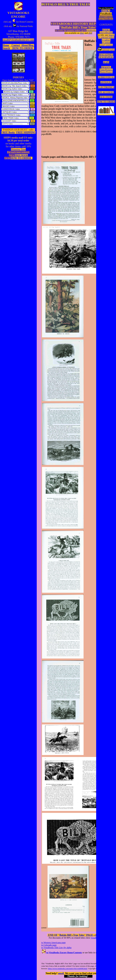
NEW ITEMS (106, 97)
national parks (106, 50)
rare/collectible (106, 32)
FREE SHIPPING (26, 133)
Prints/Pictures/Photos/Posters (106, 71)
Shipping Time (18, 149)
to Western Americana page (53, 943)
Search (112, 35)
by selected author (106, 37)
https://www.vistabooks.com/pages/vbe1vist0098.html (68, 969)
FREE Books (8, 133)
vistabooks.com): (94, 31)
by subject (106, 40)
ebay (82, 33)
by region (106, 42)
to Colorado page (49, 945)
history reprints (106, 45)
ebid (90, 33)
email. (61, 973)
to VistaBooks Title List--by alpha (56, 948)
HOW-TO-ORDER (106, 102)
